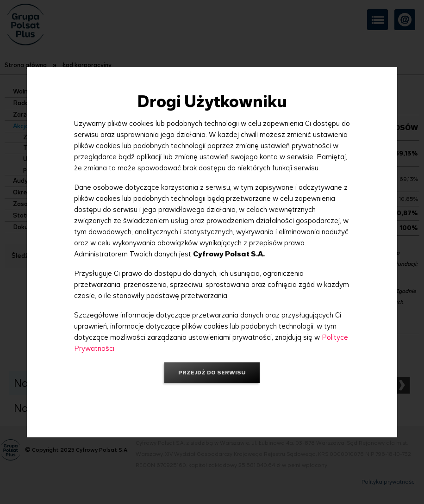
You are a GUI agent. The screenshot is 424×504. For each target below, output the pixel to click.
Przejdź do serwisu (212, 372)
